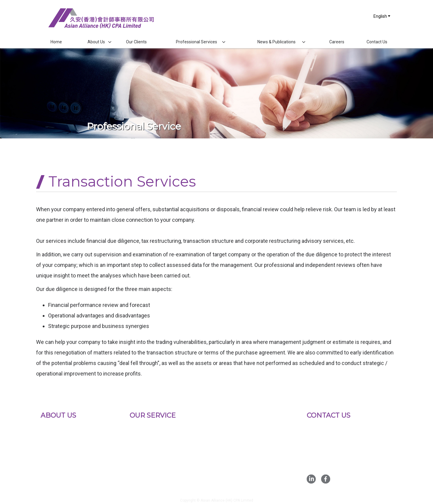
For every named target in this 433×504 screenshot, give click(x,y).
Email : (339, 462)
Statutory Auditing (148, 428)
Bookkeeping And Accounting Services (170, 455)
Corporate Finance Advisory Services (169, 464)
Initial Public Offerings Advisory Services (163, 441)
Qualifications (55, 455)
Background (53, 428)
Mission (49, 437)
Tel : (329, 445)
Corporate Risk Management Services (169, 482)
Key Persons (54, 446)
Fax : (330, 453)
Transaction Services (152, 473)
